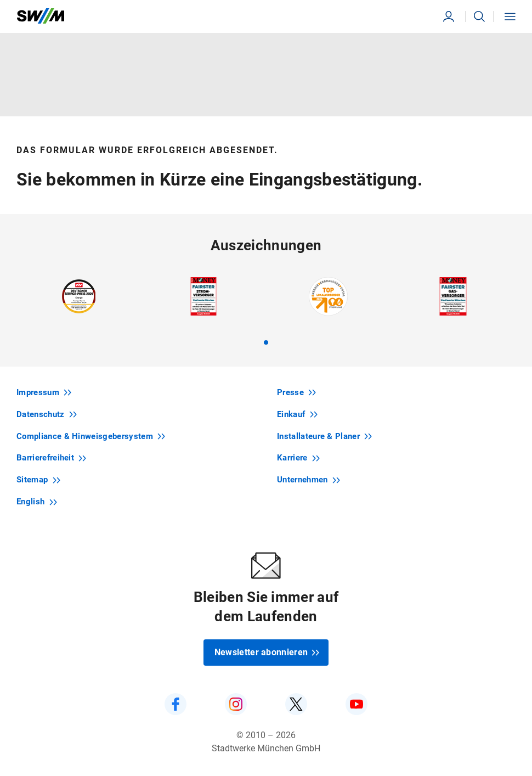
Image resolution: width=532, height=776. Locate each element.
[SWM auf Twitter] (296, 704)
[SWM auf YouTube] (356, 704)
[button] (479, 16)
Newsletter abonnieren (267, 652)
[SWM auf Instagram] (236, 704)
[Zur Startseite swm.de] (41, 16)
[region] (266, 311)
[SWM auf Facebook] (176, 704)
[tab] (266, 342)
